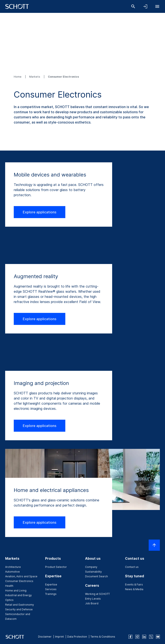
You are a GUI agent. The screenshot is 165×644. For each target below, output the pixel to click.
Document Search (96, 576)
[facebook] (130, 637)
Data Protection (77, 637)
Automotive (12, 572)
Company (91, 567)
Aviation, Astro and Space (21, 576)
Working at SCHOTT (97, 594)
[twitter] (151, 637)
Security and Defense (19, 609)
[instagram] (137, 637)
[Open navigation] (157, 6)
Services (51, 589)
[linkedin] (144, 637)
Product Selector (56, 567)
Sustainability (93, 572)
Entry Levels (93, 599)
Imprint (59, 637)
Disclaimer (45, 637)
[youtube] (158, 637)
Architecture (13, 567)
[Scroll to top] (154, 545)
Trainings (51, 594)
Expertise (51, 584)
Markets (35, 77)
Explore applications (40, 212)
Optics (9, 600)
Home (18, 77)
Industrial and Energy (18, 595)
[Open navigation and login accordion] (145, 6)
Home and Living (16, 590)
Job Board (92, 603)
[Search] (133, 6)
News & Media (134, 589)
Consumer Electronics (19, 581)
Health (9, 586)
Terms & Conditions (103, 637)
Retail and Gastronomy (20, 605)
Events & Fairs (134, 584)
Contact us (132, 567)
